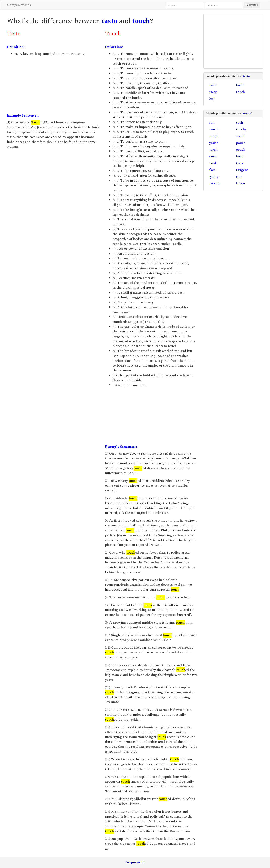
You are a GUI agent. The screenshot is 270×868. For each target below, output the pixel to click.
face (212, 170)
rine (239, 177)
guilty (214, 177)
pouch (241, 143)
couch (241, 150)
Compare (252, 5)
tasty (213, 92)
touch (141, 21)
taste (213, 85)
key (212, 99)
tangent (242, 170)
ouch (213, 156)
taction (215, 183)
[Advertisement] (53, 85)
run (212, 123)
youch (214, 143)
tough (214, 136)
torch (213, 150)
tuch (240, 123)
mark (213, 163)
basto (240, 85)
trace (240, 163)
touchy (241, 129)
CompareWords (19, 5)
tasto (110, 21)
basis (240, 156)
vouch (241, 136)
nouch (214, 129)
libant (241, 183)
